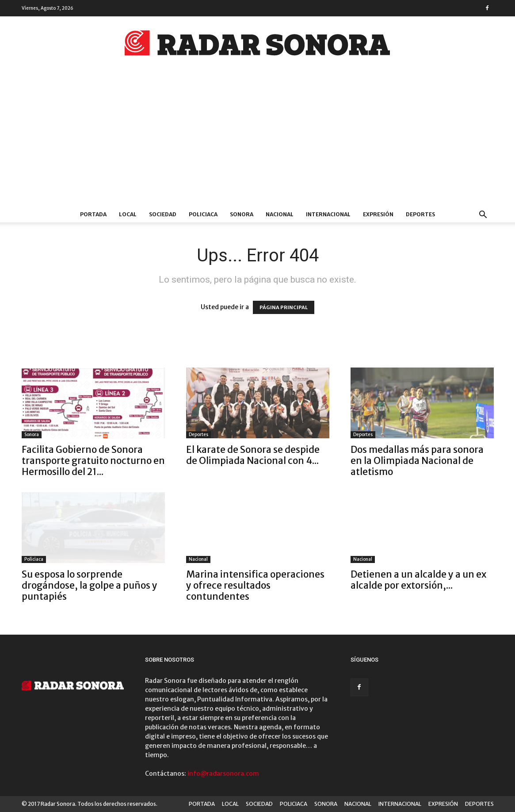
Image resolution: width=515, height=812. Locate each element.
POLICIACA (203, 214)
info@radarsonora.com (223, 774)
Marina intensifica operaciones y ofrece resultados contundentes (255, 585)
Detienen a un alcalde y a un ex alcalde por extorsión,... (418, 580)
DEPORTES (420, 214)
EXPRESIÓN (378, 214)
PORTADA (93, 214)
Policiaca (34, 559)
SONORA (242, 214)
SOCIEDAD (163, 214)
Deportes (198, 435)
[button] (483, 216)
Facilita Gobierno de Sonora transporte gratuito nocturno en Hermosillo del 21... (93, 461)
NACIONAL (280, 214)
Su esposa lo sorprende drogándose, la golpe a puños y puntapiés (90, 585)
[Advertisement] (257, 140)
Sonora (32, 435)
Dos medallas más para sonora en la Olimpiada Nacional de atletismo (417, 461)
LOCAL (128, 214)
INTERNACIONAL (328, 214)
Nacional (198, 559)
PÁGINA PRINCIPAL (284, 307)
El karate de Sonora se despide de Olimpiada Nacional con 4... (253, 455)
